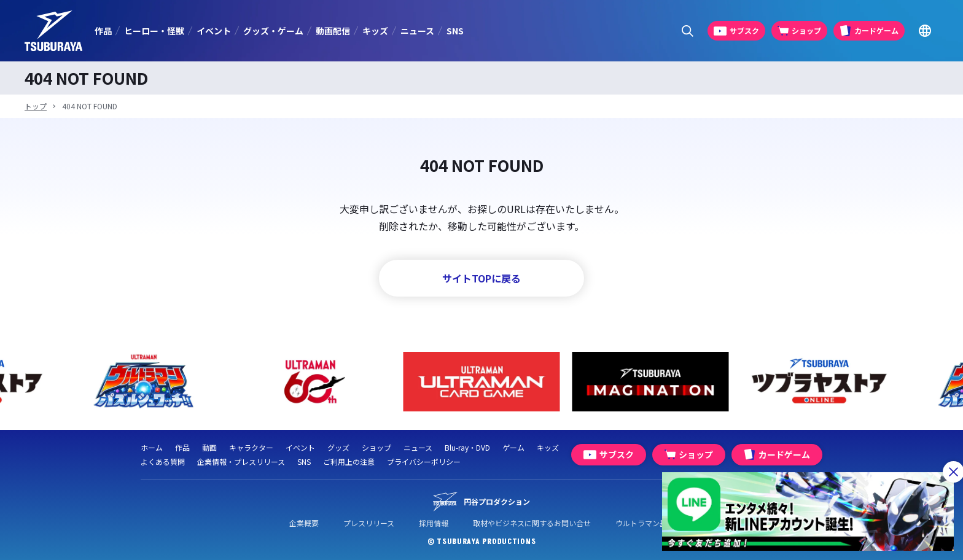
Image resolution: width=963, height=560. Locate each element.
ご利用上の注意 (349, 461)
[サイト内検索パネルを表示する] (688, 31)
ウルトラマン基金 (645, 523)
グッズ (338, 447)
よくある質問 (163, 461)
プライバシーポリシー (424, 461)
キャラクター (251, 447)
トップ (36, 106)
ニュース (417, 31)
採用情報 (434, 523)
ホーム (152, 447)
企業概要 (304, 523)
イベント (214, 31)
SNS (455, 31)
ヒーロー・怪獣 (154, 31)
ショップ (376, 447)
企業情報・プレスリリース (241, 461)
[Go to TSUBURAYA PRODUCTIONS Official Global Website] (925, 31)
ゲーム (513, 447)
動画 (209, 447)
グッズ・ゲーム (273, 31)
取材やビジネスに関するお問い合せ (532, 523)
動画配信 (333, 31)
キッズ (375, 31)
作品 (103, 31)
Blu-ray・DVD (467, 447)
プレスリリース (369, 523)
